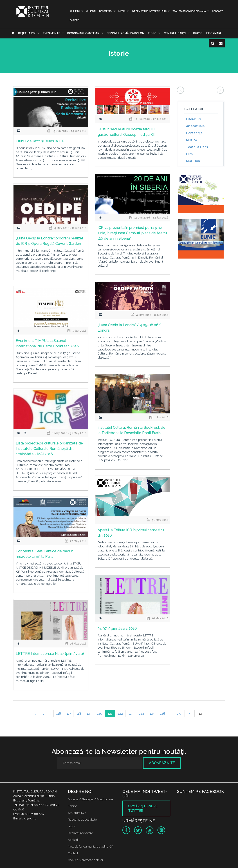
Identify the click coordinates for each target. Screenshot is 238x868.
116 (59, 714)
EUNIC (152, 33)
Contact (217, 11)
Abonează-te (162, 763)
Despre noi (106, 11)
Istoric (72, 826)
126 (163, 714)
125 (152, 714)
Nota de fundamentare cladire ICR (91, 847)
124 (141, 714)
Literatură (194, 119)
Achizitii (73, 840)
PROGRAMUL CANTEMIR (83, 33)
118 (79, 714)
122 (120, 714)
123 (131, 714)
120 (100, 714)
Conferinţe (194, 133)
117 (69, 714)
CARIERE (74, 20)
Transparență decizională (189, 11)
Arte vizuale (195, 126)
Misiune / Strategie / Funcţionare (90, 799)
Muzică (192, 140)
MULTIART (194, 161)
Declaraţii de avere (80, 833)
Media (122, 11)
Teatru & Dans (197, 147)
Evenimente (52, 33)
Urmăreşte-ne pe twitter (143, 808)
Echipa (73, 806)
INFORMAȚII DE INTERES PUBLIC (149, 11)
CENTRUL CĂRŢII (175, 33)
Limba (75, 11)
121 (110, 714)
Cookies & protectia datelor (86, 860)
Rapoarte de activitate (82, 820)
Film (189, 154)
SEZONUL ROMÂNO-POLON (125, 33)
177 (179, 714)
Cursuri (91, 11)
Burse (198, 33)
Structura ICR (77, 813)
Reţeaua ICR (27, 33)
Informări (213, 33)
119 (89, 714)
